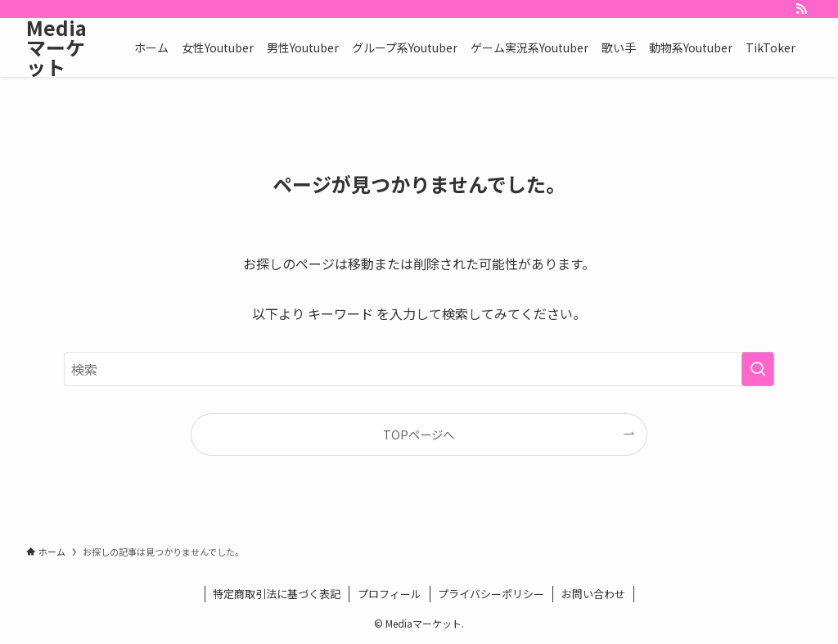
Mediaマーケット (56, 47)
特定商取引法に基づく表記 (277, 594)
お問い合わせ (593, 594)
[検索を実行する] (758, 369)
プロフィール (390, 594)
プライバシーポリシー (491, 594)
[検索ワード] (419, 369)
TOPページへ (419, 434)
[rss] (801, 9)
